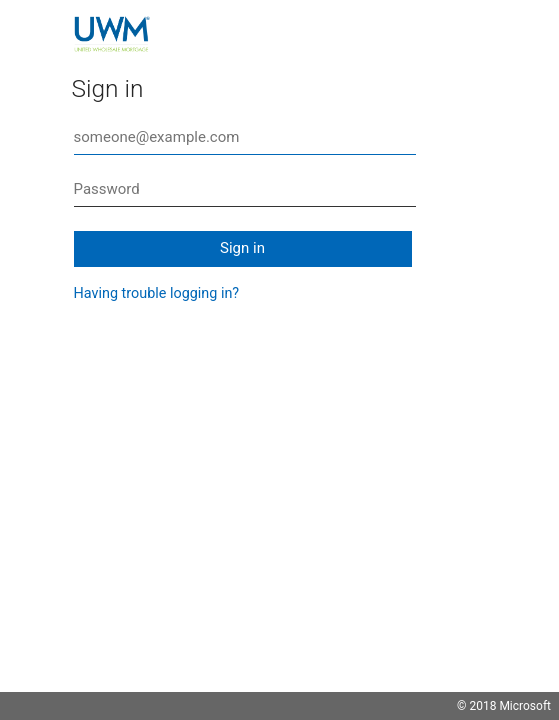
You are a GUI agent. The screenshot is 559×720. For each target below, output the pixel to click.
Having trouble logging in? (157, 293)
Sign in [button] (242, 248)
